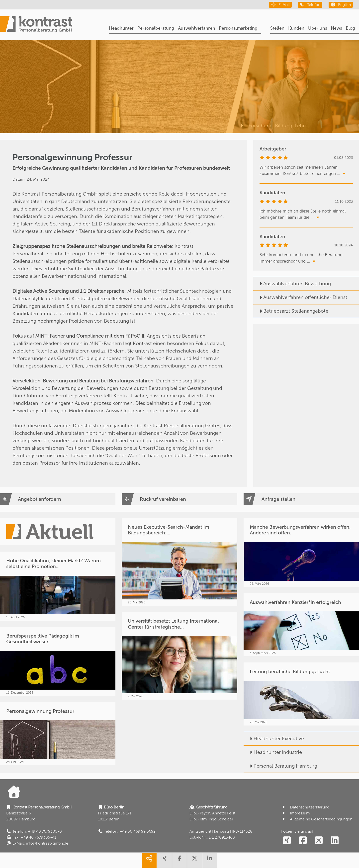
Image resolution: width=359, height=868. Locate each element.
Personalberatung (156, 28)
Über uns (318, 28)
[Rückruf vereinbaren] (179, 499)
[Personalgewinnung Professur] (58, 734)
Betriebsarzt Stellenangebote (291, 311)
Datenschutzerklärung (305, 807)
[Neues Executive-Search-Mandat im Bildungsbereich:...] (179, 562)
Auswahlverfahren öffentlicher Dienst (300, 297)
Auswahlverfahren (197, 28)
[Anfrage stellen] (301, 499)
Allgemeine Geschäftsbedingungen (317, 819)
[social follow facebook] (303, 841)
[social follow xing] (287, 841)
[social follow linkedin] (335, 841)
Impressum (295, 813)
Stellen (277, 28)
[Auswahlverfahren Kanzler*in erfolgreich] (301, 625)
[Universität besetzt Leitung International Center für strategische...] (179, 656)
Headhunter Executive (274, 738)
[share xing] (164, 861)
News (336, 28)
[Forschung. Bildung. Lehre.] (296, 87)
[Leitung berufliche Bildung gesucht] (301, 694)
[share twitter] (194, 861)
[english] (341, 5)
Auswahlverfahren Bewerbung (292, 284)
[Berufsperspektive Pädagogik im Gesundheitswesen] (58, 661)
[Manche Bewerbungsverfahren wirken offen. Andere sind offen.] (301, 552)
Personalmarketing (238, 28)
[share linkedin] (210, 861)
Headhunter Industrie (273, 752)
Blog (351, 28)
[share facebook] (179, 861)
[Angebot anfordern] (58, 499)
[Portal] (36, 25)
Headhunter (121, 28)
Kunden (296, 28)
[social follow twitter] (319, 841)
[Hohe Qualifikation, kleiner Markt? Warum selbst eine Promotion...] (58, 586)
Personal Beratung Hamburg (280, 766)
